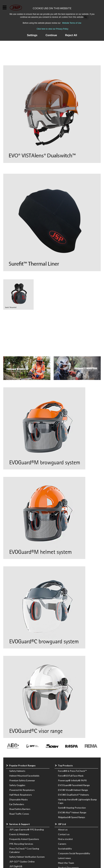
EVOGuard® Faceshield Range (74, 785)
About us (63, 829)
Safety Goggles (17, 785)
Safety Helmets (17, 771)
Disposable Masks (19, 799)
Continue (51, 35)
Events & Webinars (19, 834)
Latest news (64, 858)
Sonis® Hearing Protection (72, 808)
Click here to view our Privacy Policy (53, 29)
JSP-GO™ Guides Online (22, 862)
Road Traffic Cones (19, 814)
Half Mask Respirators (21, 795)
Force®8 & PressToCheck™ (72, 771)
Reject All (71, 35)
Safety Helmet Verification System (27, 857)
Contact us (64, 834)
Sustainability (65, 849)
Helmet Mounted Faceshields (24, 776)
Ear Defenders (17, 804)
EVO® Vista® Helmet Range (73, 790)
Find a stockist (65, 839)
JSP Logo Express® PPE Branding (27, 829)
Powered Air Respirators (22, 790)
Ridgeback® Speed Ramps (72, 817)
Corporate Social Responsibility (74, 853)
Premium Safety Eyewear (22, 780)
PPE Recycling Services (21, 844)
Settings (32, 35)
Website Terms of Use (72, 23)
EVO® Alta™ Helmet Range (72, 812)
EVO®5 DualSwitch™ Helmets (74, 795)
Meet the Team (66, 863)
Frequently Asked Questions (24, 839)
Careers (62, 844)
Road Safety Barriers (20, 809)
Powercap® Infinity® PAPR (72, 780)
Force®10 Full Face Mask (71, 776)
